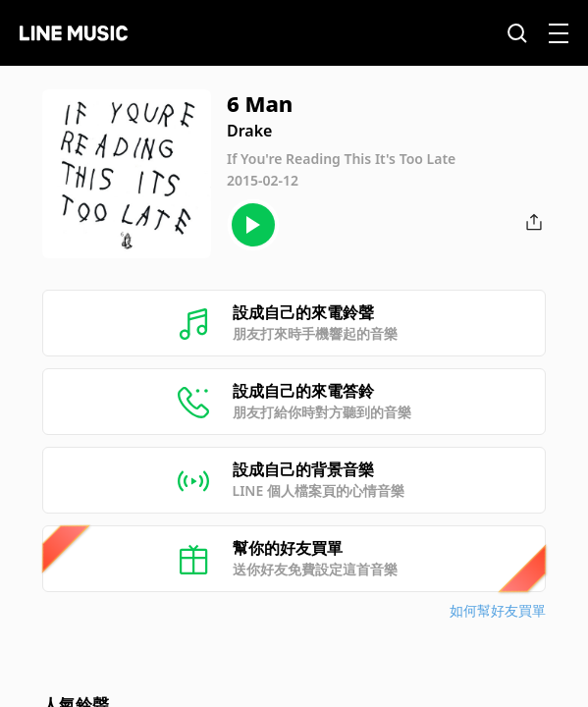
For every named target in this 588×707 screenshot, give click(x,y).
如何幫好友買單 (498, 610)
